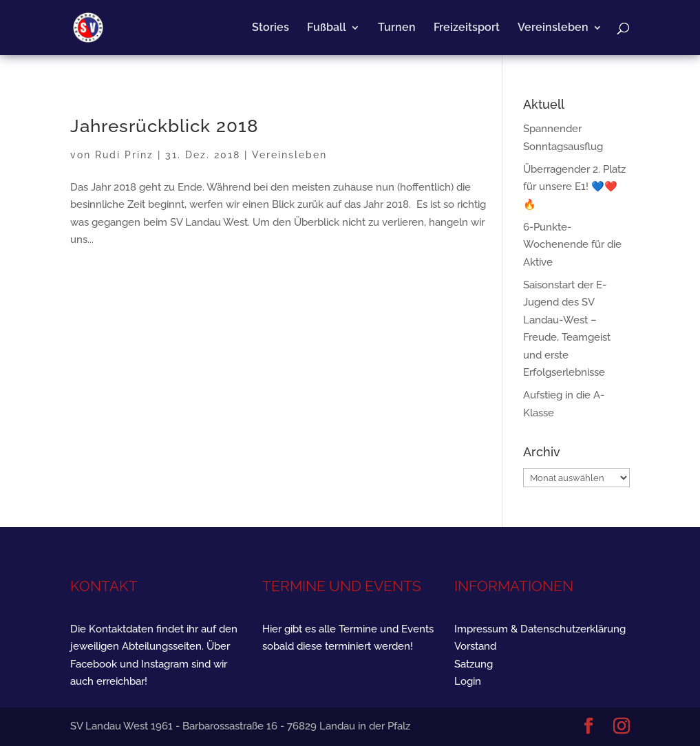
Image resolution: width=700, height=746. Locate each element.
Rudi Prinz (124, 155)
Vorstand (475, 646)
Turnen (397, 28)
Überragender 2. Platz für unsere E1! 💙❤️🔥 (574, 187)
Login (468, 681)
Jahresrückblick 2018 (165, 126)
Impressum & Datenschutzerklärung (540, 629)
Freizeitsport (467, 28)
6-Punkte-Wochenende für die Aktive (572, 245)
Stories (271, 28)
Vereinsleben (553, 28)
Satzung (474, 664)
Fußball (327, 28)
